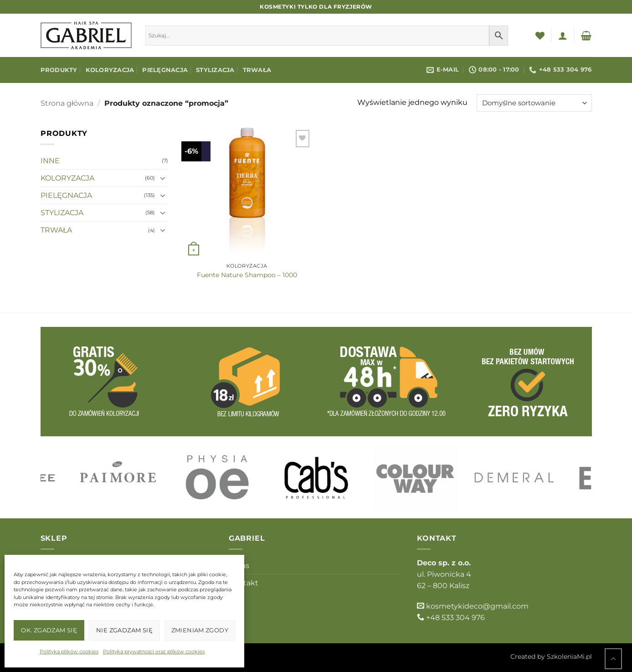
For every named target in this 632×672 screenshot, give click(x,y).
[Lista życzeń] (540, 36)
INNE (50, 161)
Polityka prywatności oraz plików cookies (154, 651)
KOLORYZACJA (110, 70)
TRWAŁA (257, 70)
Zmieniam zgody (200, 630)
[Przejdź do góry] (613, 659)
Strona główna (67, 103)
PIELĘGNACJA (165, 70)
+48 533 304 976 (455, 618)
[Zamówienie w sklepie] (534, 103)
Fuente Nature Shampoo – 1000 (247, 275)
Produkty (59, 70)
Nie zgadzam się (124, 630)
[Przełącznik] (163, 178)
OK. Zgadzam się (49, 630)
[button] (563, 36)
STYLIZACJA (215, 70)
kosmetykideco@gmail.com (477, 606)
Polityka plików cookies (69, 651)
